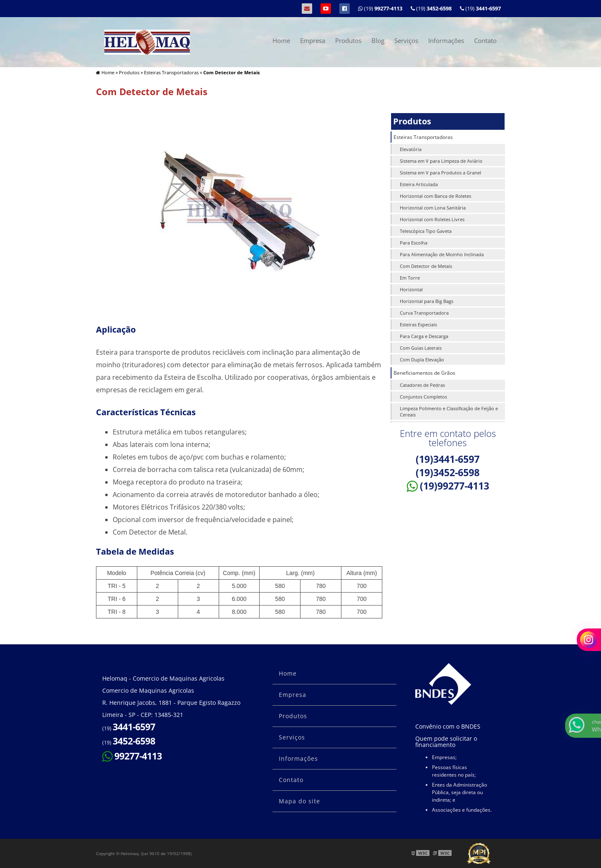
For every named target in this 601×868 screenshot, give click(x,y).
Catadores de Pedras (422, 385)
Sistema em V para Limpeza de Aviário (441, 161)
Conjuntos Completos (423, 397)
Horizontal (411, 289)
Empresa (313, 40)
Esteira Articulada (419, 184)
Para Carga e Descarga (424, 336)
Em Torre (410, 278)
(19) (480, 8)
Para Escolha (414, 243)
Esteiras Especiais (418, 324)
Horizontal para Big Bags (427, 301)
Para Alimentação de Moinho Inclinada (442, 254)
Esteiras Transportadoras (423, 137)
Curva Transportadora (424, 313)
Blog (378, 40)
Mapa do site (299, 801)
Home (281, 40)
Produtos (348, 40)
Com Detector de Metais (426, 266)
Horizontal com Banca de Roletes (436, 196)
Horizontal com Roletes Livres (432, 219)
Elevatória (411, 149)
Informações (446, 40)
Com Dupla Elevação (422, 360)
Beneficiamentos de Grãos (424, 373)
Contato (485, 40)
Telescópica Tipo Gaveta (426, 231)
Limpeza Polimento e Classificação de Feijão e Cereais (449, 411)
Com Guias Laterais (421, 348)
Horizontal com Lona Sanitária (433, 208)
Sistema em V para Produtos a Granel (441, 173)
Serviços (406, 40)
